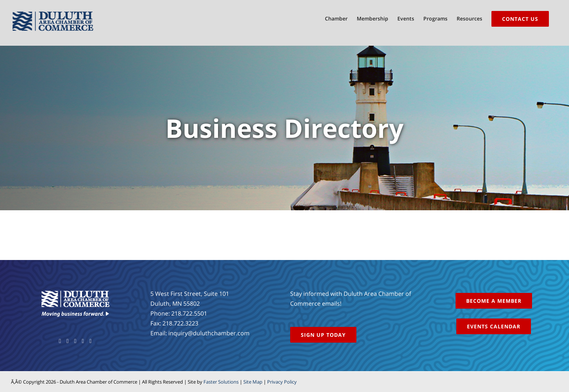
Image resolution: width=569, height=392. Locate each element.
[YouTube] (75, 341)
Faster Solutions (221, 382)
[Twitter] (68, 341)
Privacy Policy (282, 382)
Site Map (253, 382)
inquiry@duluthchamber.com (209, 333)
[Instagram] (83, 341)
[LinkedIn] (90, 341)
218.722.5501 (189, 313)
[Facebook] (60, 341)
